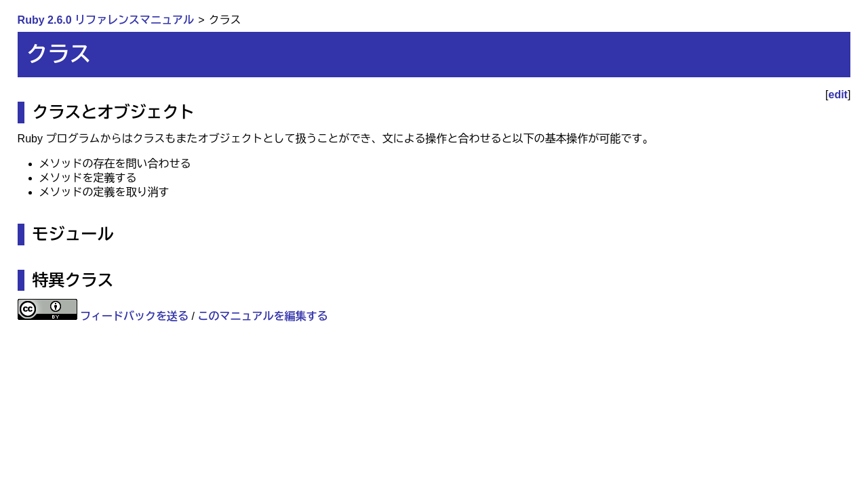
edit (838, 95)
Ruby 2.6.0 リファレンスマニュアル (106, 20)
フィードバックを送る (134, 316)
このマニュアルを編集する (262, 316)
